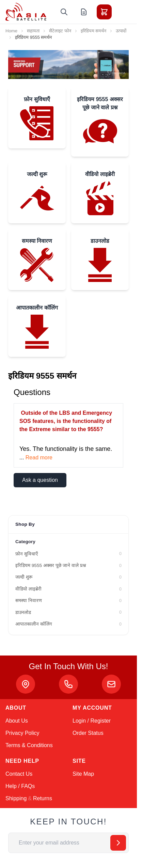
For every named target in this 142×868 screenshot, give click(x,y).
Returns (43, 798)
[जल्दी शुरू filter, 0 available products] (68, 577)
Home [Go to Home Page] (11, 31)
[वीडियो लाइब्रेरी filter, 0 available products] (68, 589)
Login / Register (92, 721)
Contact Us (19, 774)
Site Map (83, 774)
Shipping (16, 798)
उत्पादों (121, 31)
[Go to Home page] (26, 12)
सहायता (33, 31)
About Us (17, 721)
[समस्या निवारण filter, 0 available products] (68, 601)
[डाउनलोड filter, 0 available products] (68, 613)
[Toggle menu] (123, 12)
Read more (39, 457)
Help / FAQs (20, 786)
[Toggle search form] (64, 12)
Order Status (88, 733)
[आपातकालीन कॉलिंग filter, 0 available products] (68, 624)
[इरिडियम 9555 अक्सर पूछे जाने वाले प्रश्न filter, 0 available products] (68, 566)
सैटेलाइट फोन (60, 31)
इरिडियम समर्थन (94, 31)
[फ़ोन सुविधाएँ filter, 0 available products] (68, 554)
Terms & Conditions (29, 745)
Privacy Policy (22, 733)
